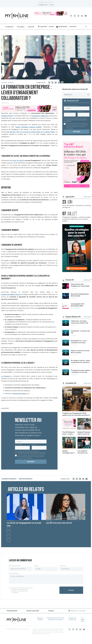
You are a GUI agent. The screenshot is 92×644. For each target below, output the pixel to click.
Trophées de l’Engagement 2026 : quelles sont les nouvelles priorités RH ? (76, 414)
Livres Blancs (21, 27)
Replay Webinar (62, 27)
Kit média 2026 (82, 620)
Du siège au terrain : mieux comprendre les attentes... (81, 361)
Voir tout (87, 197)
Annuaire (51, 27)
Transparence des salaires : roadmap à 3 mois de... (81, 371)
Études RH (31, 27)
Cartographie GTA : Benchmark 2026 (78, 305)
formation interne (7, 116)
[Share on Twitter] (52, 83)
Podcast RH (73, 27)
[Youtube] (86, 16)
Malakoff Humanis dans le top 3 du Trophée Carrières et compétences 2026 (84, 433)
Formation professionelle (25, 479)
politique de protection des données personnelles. (32, 453)
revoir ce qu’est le (19, 160)
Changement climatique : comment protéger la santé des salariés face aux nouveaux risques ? (76, 219)
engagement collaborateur (40, 116)
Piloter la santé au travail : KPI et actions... (80, 352)
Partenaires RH (12, 611)
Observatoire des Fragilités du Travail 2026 (80, 285)
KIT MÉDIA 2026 (43, 5)
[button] (9, 529)
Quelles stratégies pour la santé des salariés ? (69, 452)
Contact (52, 5)
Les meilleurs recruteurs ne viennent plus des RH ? (84, 452)
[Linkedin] (82, 16)
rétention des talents (20, 393)
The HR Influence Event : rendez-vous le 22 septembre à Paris (69, 433)
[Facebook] (71, 16)
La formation (6, 376)
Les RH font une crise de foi (59, 523)
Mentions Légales (40, 619)
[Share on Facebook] (49, 83)
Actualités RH (9, 27)
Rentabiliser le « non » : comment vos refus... (79, 342)
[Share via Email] (62, 83)
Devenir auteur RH (33, 611)
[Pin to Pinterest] (56, 83)
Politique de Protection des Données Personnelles (56, 619)
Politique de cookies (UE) (72, 619)
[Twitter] (75, 16)
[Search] (86, 27)
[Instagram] (78, 16)
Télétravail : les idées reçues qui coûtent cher (80, 322)
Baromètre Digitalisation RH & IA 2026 (80, 295)
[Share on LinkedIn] (59, 83)
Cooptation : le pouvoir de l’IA (80, 332)
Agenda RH (42, 27)
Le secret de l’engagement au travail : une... (24, 524)
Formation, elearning (7, 82)
